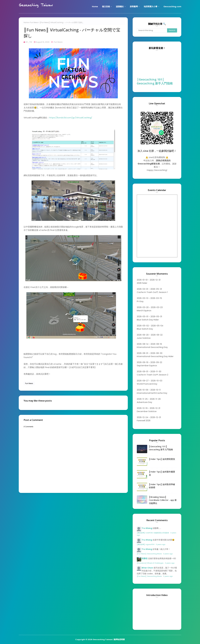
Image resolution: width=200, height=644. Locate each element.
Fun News (34, 22)
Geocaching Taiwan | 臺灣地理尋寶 (109, 639)
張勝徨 (145, 558)
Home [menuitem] (95, 7)
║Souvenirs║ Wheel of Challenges (150, 563)
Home (26, 22)
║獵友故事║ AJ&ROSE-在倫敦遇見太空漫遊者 (153, 533)
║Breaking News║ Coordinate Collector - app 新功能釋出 (163, 500)
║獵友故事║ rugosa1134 (146, 544)
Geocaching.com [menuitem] (172, 7)
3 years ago (161, 544)
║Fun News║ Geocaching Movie (149, 554)
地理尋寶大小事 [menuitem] (151, 7)
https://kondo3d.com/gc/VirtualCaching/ (71, 118)
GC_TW (29, 42)
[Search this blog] (152, 30)
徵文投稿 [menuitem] (106, 7)
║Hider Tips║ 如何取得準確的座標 (162, 486)
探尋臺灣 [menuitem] (134, 7)
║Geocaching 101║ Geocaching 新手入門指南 (155, 81)
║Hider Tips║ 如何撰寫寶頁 (162, 459)
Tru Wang (147, 528)
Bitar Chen (147, 568)
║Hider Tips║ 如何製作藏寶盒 (162, 473)
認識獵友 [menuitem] (120, 7)
